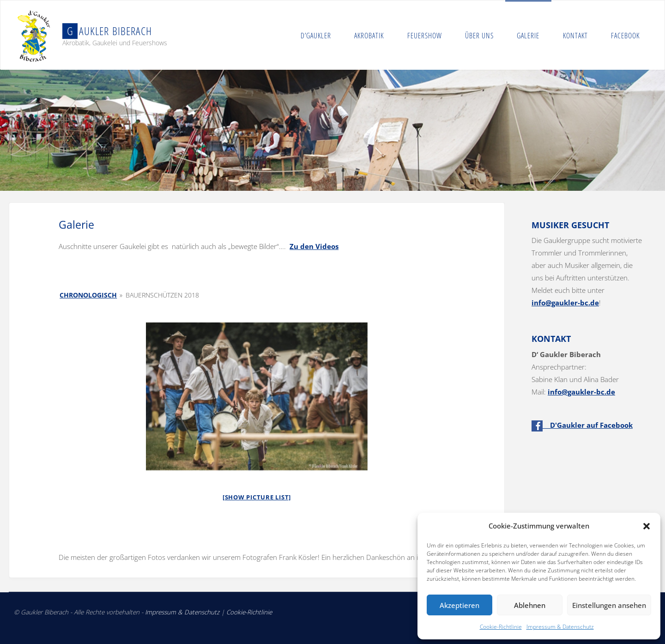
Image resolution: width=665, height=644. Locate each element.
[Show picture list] (257, 497)
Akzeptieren (459, 605)
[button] (647, 526)
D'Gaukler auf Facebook (582, 425)
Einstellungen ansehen (609, 605)
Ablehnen (530, 605)
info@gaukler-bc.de (565, 303)
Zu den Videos (314, 246)
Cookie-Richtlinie (501, 627)
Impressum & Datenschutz (560, 627)
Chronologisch (88, 295)
